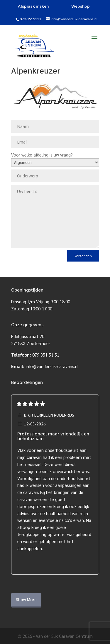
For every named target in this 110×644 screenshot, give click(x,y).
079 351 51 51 (46, 355)
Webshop (81, 6)
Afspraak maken (33, 6)
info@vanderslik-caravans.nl (52, 366)
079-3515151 (31, 19)
